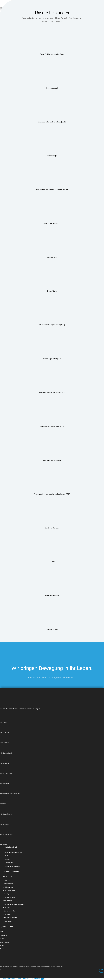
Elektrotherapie (52, 156)
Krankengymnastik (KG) (52, 359)
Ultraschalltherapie (52, 596)
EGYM (2, 939)
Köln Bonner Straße (6, 753)
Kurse (2, 945)
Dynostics (3, 935)
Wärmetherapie (52, 629)
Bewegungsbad (52, 88)
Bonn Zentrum (5, 733)
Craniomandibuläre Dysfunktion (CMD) (52, 122)
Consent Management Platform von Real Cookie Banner (20, 978)
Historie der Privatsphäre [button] (43, 966)
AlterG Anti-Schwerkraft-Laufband (52, 54)
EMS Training (5, 942)
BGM (2, 932)
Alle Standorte (8, 877)
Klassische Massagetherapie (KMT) (52, 325)
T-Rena (52, 562)
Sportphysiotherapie (52, 528)
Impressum (9, 863)
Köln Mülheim (4, 784)
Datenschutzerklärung (12, 866)
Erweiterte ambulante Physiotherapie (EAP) (52, 190)
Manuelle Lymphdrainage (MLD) (52, 426)
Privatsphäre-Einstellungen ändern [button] (28, 966)
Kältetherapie (52, 257)
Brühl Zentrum (5, 743)
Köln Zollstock (4, 824)
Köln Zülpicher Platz (6, 834)
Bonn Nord (3, 722)
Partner (8, 859)
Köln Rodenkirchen (6, 814)
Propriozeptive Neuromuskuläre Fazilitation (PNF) (52, 494)
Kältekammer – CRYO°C (52, 223)
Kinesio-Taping (52, 291)
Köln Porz (3, 804)
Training (3, 949)
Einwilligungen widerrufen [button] (57, 966)
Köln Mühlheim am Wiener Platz (10, 794)
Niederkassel (4, 845)
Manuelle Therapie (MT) (52, 460)
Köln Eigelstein (5, 763)
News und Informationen (13, 853)
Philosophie (9, 856)
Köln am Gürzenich (6, 773)
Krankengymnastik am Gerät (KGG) (52, 393)
